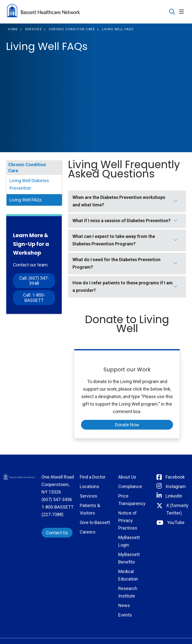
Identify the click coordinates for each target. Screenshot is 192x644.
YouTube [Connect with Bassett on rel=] (176, 522)
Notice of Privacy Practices (128, 520)
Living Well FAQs (26, 200)
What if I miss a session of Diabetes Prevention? (121, 221)
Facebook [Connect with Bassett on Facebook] (175, 477)
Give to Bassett (95, 522)
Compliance (130, 486)
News (124, 605)
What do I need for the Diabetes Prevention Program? (116, 263)
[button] (182, 12)
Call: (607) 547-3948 (34, 281)
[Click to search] (172, 12)
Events (125, 615)
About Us (127, 477)
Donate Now (127, 425)
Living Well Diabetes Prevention (29, 184)
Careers (88, 532)
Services (88, 496)
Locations (89, 486)
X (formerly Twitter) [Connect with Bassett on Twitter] (177, 509)
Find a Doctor (93, 477)
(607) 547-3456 (57, 499)
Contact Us (57, 533)
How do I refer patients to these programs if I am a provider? (123, 287)
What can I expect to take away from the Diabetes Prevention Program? (114, 240)
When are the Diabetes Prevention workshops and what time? (119, 201)
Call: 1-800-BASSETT (34, 298)
